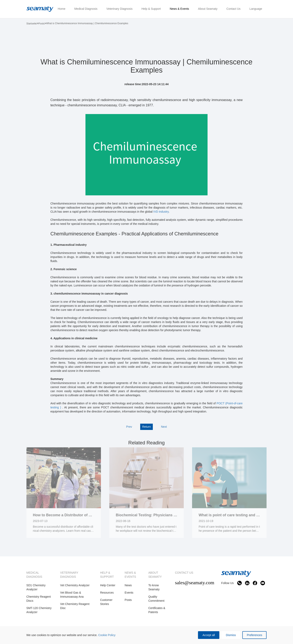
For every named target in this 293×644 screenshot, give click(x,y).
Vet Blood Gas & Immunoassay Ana (72, 595)
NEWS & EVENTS (130, 575)
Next (164, 427)
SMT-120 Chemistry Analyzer (39, 610)
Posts (41, 24)
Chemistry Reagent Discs (39, 599)
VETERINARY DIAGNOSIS (69, 575)
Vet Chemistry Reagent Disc (75, 606)
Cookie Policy (107, 635)
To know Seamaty (154, 587)
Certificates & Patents (157, 610)
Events (129, 593)
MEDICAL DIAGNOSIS (34, 575)
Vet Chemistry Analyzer (75, 585)
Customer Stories (106, 602)
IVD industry (161, 212)
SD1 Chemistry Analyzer (36, 587)
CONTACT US (184, 573)
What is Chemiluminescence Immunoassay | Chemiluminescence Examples (87, 23)
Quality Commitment (156, 599)
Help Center (108, 585)
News (128, 585)
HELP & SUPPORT (107, 575)
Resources (107, 593)
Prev (129, 427)
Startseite (32, 24)
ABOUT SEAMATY (155, 575)
